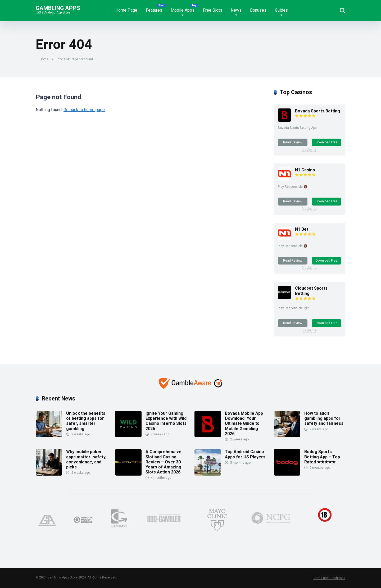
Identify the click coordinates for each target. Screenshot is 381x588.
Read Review (293, 142)
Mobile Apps (183, 10)
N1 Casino (305, 170)
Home (44, 59)
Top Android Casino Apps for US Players (245, 454)
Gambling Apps (58, 8)
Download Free (326, 142)
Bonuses (258, 10)
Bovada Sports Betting (317, 111)
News (236, 10)
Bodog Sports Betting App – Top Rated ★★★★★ (322, 457)
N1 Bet (302, 229)
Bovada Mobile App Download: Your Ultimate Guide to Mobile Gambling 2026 (244, 423)
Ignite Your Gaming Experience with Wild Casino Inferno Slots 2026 (166, 421)
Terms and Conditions (329, 578)
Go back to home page (84, 110)
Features (154, 10)
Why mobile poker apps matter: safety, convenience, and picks (86, 459)
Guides (281, 10)
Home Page (126, 10)
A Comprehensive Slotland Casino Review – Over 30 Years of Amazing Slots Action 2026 (164, 462)
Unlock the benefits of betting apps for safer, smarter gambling (86, 421)
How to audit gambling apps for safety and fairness (324, 418)
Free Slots (213, 10)
